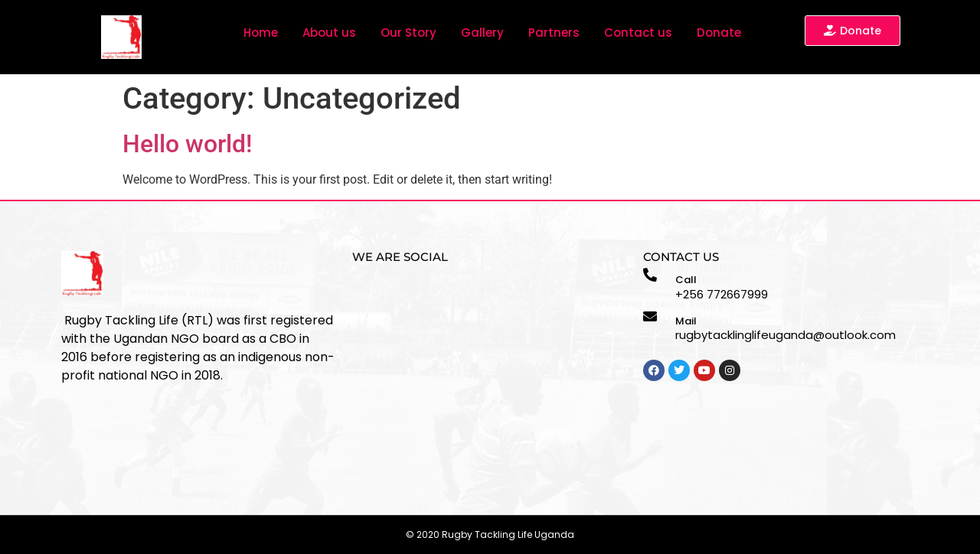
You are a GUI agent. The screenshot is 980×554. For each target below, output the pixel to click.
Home (261, 33)
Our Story (408, 33)
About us (329, 33)
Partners (554, 33)
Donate (719, 33)
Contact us (638, 33)
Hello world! (187, 144)
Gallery (482, 33)
